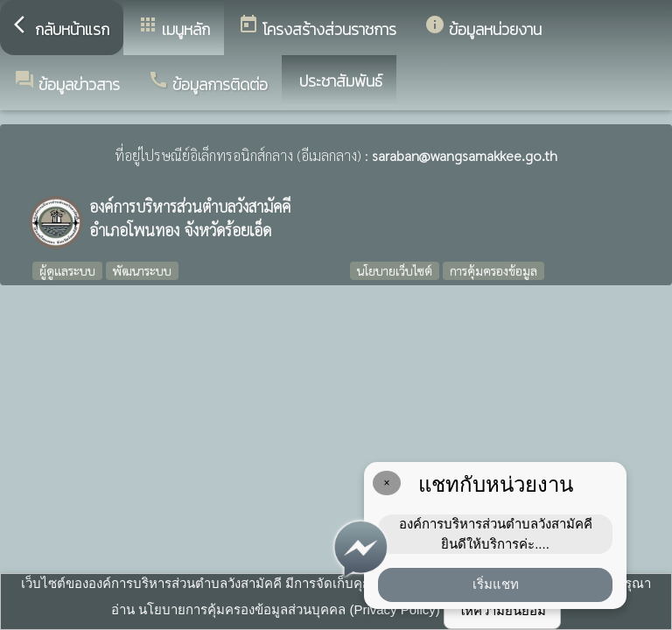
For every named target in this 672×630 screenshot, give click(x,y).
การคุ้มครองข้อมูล (493, 270)
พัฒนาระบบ (142, 270)
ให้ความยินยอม (502, 610)
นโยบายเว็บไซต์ (395, 270)
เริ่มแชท (496, 584)
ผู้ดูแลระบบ (67, 270)
